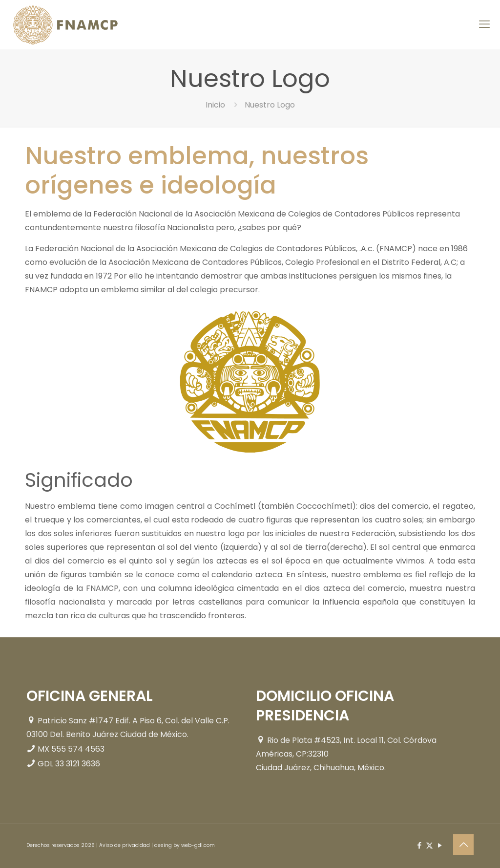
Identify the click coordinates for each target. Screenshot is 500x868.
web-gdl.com (198, 845)
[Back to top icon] (463, 845)
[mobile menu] (484, 24)
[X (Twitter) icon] (429, 845)
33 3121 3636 (78, 764)
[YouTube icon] (440, 845)
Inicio (215, 105)
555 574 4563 (78, 749)
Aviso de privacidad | (127, 845)
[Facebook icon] (419, 845)
